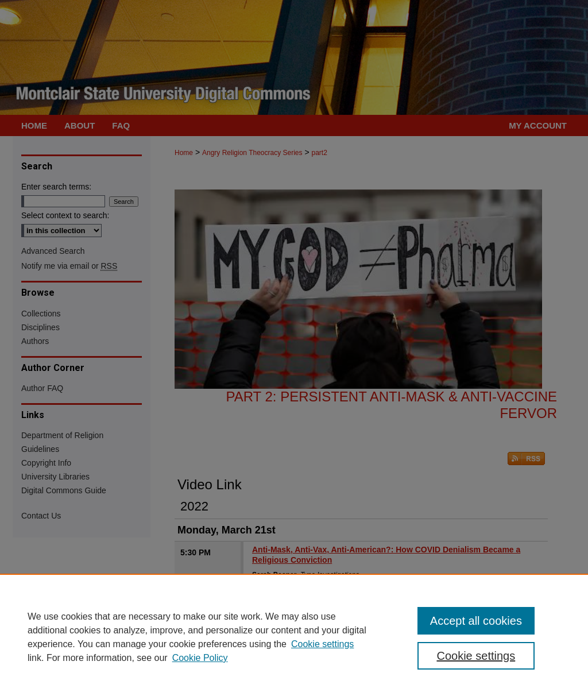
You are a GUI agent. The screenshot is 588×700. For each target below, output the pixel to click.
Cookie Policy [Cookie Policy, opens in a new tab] (200, 658)
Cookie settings (322, 644)
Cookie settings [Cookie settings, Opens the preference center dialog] (476, 656)
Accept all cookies (476, 621)
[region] (294, 637)
